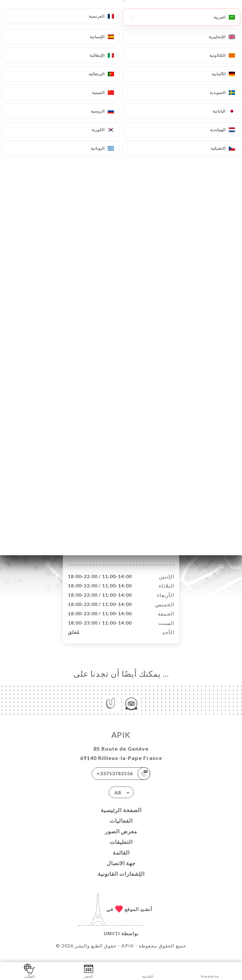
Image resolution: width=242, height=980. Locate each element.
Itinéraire (210, 971)
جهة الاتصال (121, 870)
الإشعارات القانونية (121, 881)
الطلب (29, 971)
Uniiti (112, 940)
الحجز (89, 971)
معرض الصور (121, 838)
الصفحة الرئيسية (121, 817)
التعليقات (121, 849)
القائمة (121, 859)
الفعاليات (121, 828)
